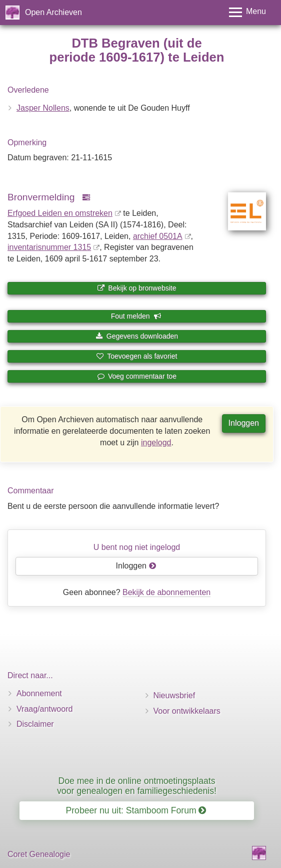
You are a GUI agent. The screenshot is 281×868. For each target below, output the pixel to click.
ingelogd (156, 443)
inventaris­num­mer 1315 (49, 247)
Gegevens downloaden (137, 336)
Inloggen (244, 423)
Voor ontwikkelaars (187, 711)
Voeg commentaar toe (137, 376)
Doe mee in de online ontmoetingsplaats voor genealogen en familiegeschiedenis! (137, 786)
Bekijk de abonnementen (166, 592)
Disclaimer (35, 724)
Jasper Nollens (43, 108)
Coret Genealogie (39, 854)
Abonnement (39, 693)
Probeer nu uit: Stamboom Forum (136, 810)
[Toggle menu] (247, 12)
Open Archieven (53, 12)
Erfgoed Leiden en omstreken (60, 213)
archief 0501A (158, 236)
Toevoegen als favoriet (137, 356)
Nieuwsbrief (174, 695)
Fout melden (136, 316)
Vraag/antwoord (44, 709)
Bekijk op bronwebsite (136, 288)
